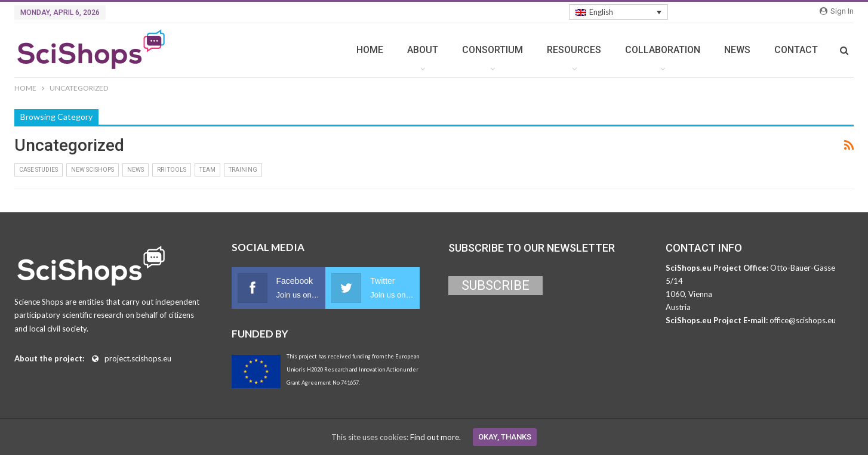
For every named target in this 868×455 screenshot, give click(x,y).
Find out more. (435, 437)
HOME (370, 50)
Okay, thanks (505, 437)
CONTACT (796, 50)
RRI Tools (172, 170)
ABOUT (423, 50)
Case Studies (39, 170)
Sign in (837, 11)
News (136, 170)
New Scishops (93, 170)
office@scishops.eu (803, 320)
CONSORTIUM (493, 50)
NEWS (737, 50)
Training (243, 170)
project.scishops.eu (138, 358)
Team (207, 170)
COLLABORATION (663, 50)
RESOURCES (574, 50)
